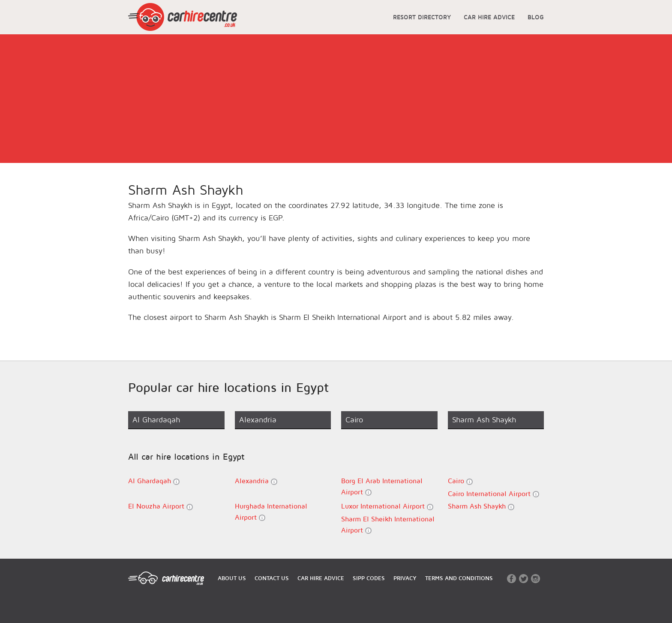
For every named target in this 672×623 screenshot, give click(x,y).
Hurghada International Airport (271, 512)
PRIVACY (405, 578)
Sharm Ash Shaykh (481, 506)
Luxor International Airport (387, 506)
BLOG (536, 17)
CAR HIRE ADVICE (489, 17)
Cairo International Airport (493, 494)
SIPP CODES (369, 578)
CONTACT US (272, 578)
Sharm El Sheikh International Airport (388, 524)
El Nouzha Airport (160, 506)
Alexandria (256, 481)
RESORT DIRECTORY (422, 17)
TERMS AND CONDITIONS (459, 578)
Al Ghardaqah (154, 481)
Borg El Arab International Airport (382, 486)
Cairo (460, 481)
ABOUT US (232, 578)
